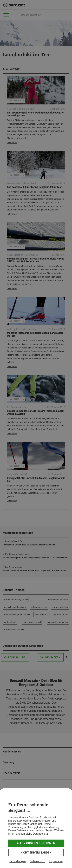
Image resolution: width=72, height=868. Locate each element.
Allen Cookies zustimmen (36, 843)
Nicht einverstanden (36, 853)
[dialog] (36, 828)
